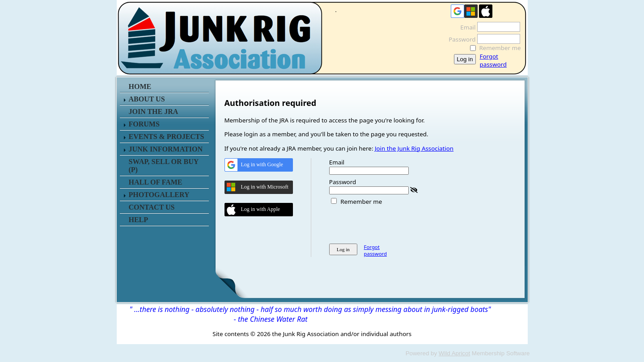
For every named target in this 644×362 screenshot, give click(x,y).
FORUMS (144, 124)
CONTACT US (152, 207)
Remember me (500, 48)
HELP (139, 220)
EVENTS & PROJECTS (167, 137)
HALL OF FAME (156, 182)
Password (460, 39)
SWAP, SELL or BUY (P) (164, 166)
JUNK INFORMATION (166, 149)
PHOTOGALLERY (159, 195)
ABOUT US (147, 99)
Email (465, 27)
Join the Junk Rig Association (414, 148)
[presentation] (397, 223)
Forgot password (493, 60)
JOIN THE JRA (154, 112)
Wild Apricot (454, 353)
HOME (140, 86)
